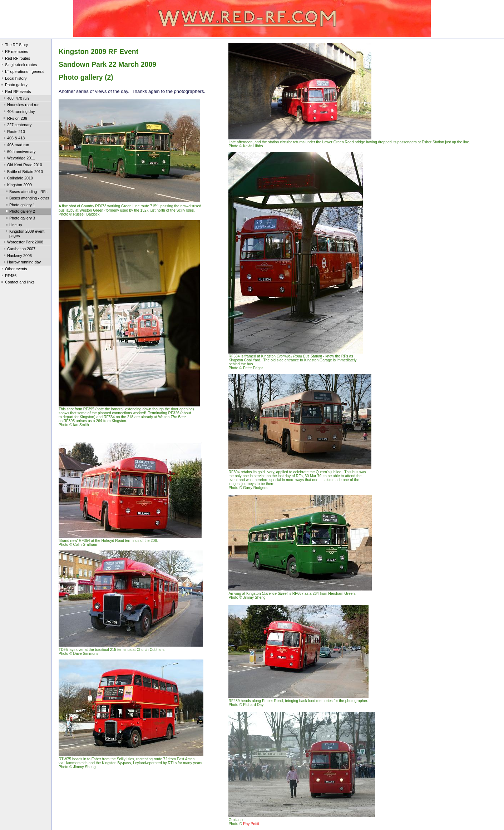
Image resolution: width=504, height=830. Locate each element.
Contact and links (17, 283)
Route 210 (14, 132)
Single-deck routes (18, 65)
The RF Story (14, 45)
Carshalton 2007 (19, 250)
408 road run (16, 145)
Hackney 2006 (17, 256)
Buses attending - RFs (26, 192)
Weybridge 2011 (19, 159)
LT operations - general (22, 72)
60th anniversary (19, 152)
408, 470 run (16, 99)
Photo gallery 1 (20, 206)
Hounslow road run (21, 105)
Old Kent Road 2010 (22, 165)
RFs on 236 (15, 119)
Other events (14, 270)
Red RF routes (15, 59)
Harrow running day (21, 263)
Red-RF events (16, 92)
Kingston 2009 (17, 186)
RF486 (8, 276)
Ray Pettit (251, 824)
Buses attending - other (27, 199)
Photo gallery (14, 85)
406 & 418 (13, 139)
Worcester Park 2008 (23, 243)
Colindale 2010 (18, 179)
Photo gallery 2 (20, 212)
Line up (13, 226)
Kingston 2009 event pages (24, 233)
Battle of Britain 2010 (23, 172)
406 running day (18, 112)
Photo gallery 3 (20, 219)
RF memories (14, 52)
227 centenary (17, 125)
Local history (13, 79)
